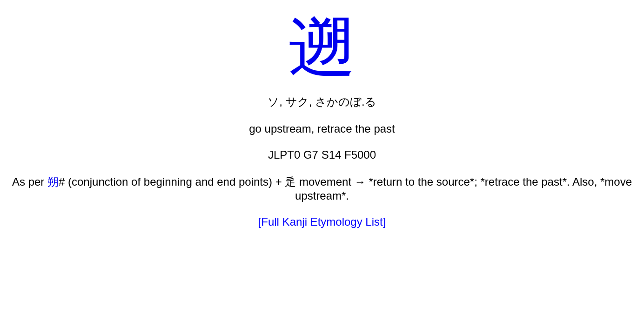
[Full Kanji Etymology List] (322, 222)
